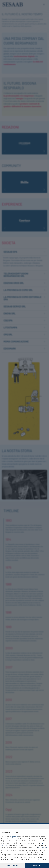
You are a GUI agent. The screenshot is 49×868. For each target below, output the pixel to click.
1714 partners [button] (14, 837)
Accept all (37, 866)
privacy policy (38, 859)
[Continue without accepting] (46, 826)
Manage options (12, 866)
